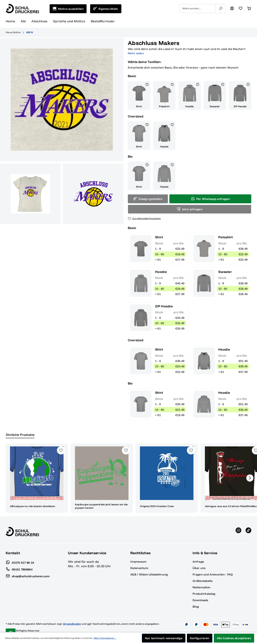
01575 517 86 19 (20, 557)
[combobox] (198, 9)
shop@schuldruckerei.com (28, 571)
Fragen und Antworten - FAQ (213, 570)
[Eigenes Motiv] (106, 9)
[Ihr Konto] (232, 9)
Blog (196, 602)
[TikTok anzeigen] (248, 527)
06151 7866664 (19, 564)
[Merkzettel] (241, 9)
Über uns (199, 564)
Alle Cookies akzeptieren (234, 638)
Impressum (138, 557)
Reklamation (201, 583)
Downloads (200, 596)
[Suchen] (221, 9)
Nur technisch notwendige (164, 638)
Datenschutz (139, 564)
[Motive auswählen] (68, 9)
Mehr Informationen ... (105, 638)
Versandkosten (72, 620)
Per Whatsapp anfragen (210, 194)
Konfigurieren (200, 638)
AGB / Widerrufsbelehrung (149, 570)
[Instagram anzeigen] (238, 527)
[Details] (147, 81)
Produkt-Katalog (204, 589)
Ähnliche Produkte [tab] (20, 430)
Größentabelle (203, 577)
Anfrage (198, 557)
